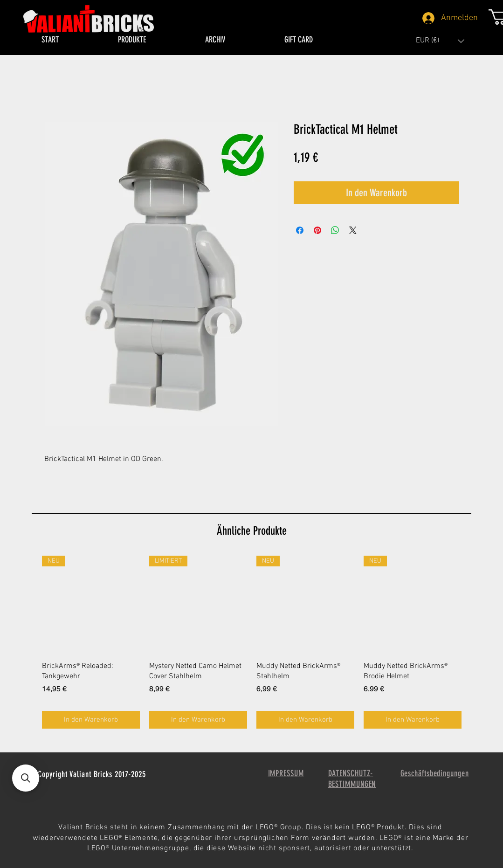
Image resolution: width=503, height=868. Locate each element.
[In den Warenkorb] (91, 720)
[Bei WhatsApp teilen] (335, 230)
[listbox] (440, 41)
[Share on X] (353, 230)
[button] (440, 41)
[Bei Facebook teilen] (300, 230)
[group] (252, 642)
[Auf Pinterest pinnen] (317, 230)
